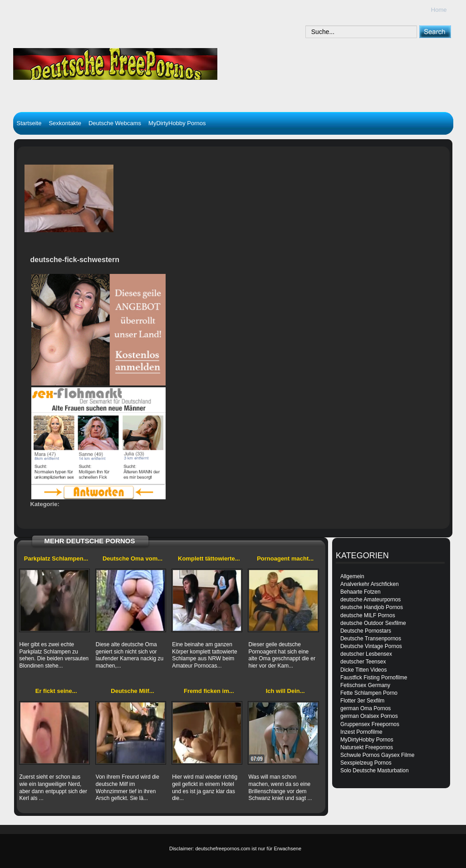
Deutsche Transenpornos (371, 639)
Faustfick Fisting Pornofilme (374, 678)
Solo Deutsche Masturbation (375, 770)
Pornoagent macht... (285, 558)
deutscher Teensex (363, 662)
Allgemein (352, 576)
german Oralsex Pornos (369, 716)
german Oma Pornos (365, 708)
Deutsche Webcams (115, 123)
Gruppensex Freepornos (370, 724)
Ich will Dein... (285, 691)
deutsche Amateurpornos (370, 600)
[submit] (435, 32)
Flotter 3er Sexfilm (362, 701)
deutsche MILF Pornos (368, 615)
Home (439, 10)
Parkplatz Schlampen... (56, 558)
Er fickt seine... (56, 691)
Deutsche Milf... (132, 691)
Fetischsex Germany (365, 685)
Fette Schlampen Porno (369, 693)
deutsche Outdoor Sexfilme (373, 623)
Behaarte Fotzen (361, 592)
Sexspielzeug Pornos (366, 763)
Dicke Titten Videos (364, 670)
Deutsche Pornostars (366, 631)
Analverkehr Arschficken (370, 584)
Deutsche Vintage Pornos (371, 646)
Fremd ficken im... (209, 691)
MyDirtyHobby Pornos (177, 123)
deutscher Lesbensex (366, 654)
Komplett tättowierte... (209, 558)
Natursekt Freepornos (367, 747)
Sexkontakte (65, 123)
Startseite (29, 123)
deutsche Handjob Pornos (372, 607)
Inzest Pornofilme (361, 732)
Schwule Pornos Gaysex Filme (377, 755)
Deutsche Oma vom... (132, 558)
